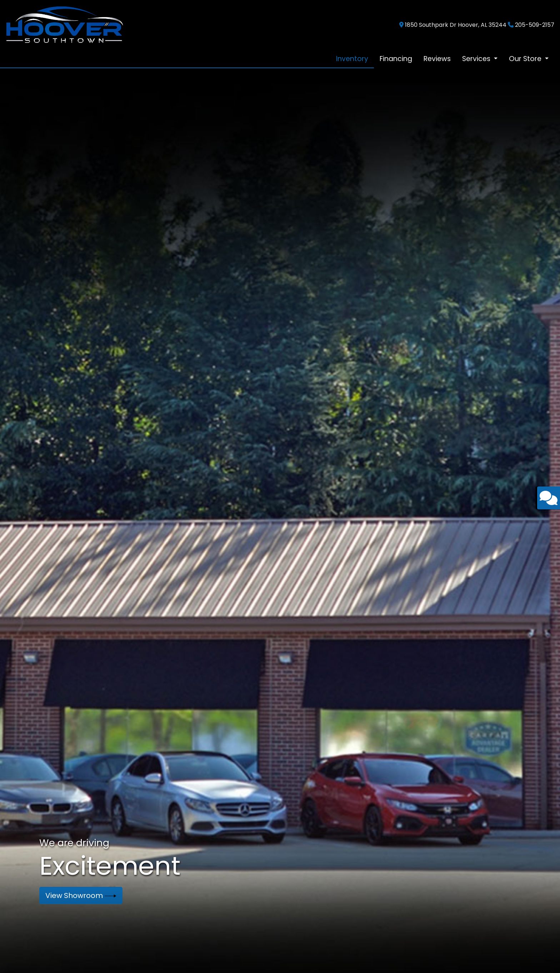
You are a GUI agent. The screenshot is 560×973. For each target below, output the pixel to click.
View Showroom (81, 895)
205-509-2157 (535, 25)
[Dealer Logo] (65, 24)
